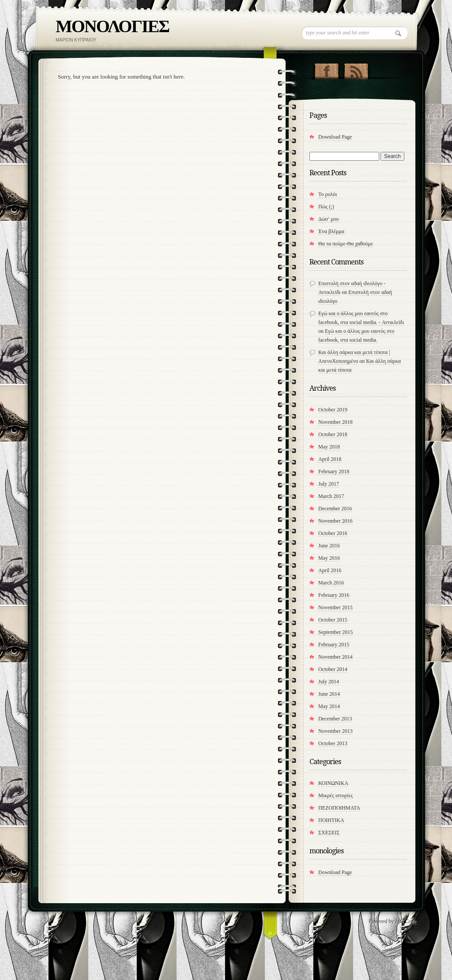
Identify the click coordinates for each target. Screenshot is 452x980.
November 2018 (335, 422)
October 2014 (333, 669)
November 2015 (335, 607)
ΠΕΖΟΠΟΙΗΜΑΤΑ (339, 808)
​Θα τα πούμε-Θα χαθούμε (346, 244)
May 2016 (329, 558)
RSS (356, 69)
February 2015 (334, 645)
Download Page (335, 137)
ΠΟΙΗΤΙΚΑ (331, 820)
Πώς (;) (326, 207)
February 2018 (334, 471)
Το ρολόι (328, 194)
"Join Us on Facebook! (326, 69)
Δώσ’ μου (329, 219)
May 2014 (329, 706)
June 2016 (329, 546)
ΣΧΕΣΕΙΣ (329, 833)
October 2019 (333, 410)
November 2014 (335, 657)
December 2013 (335, 719)
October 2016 (333, 533)
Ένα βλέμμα (331, 231)
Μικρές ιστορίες (335, 795)
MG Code (406, 921)
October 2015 (333, 620)
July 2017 (329, 484)
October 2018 (333, 434)
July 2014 (329, 682)
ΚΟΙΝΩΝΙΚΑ (333, 783)
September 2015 (335, 632)
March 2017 (331, 496)
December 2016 (335, 509)
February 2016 (334, 595)
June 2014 (329, 694)
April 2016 (330, 570)
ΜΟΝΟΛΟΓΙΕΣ (112, 26)
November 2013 (335, 731)
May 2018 (329, 447)
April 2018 (330, 459)
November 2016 (335, 521)
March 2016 (331, 583)
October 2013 (333, 743)
